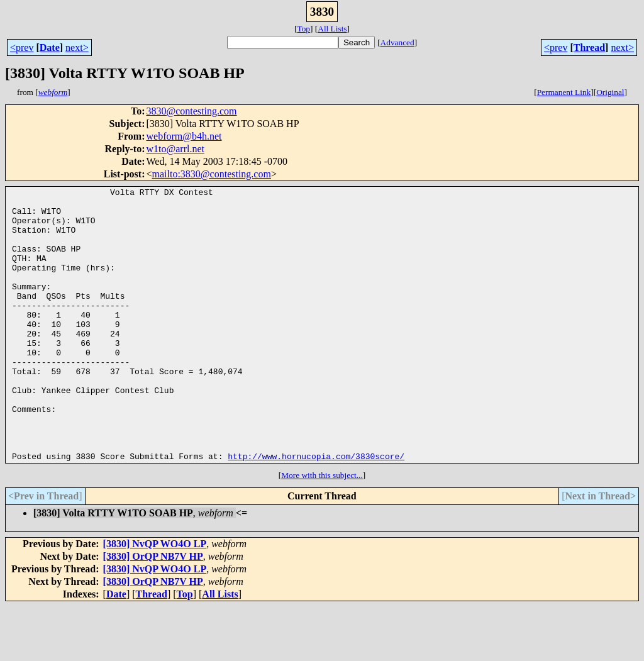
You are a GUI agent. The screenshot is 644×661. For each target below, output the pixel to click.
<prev (22, 47)
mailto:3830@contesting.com (212, 174)
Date (50, 47)
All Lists (332, 29)
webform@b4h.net (184, 136)
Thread (589, 47)
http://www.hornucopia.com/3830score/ (316, 511)
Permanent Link (564, 92)
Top (303, 29)
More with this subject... (322, 530)
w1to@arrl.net (175, 149)
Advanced (397, 42)
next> (77, 47)
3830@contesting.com (191, 111)
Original (610, 92)
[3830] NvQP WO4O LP (155, 598)
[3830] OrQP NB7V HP (153, 611)
